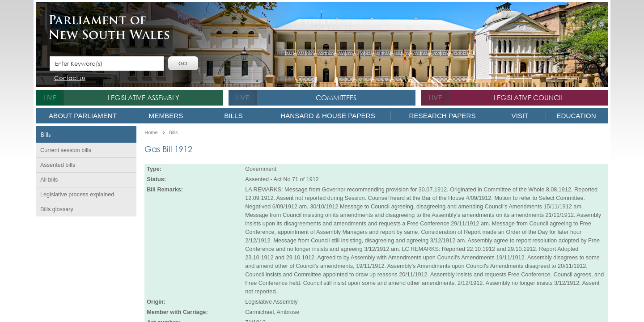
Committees (336, 97)
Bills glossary (57, 209)
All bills (49, 180)
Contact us (70, 78)
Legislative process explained (77, 195)
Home (151, 133)
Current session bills (66, 150)
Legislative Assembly (144, 97)
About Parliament (83, 116)
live (50, 97)
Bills (233, 116)
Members (166, 116)
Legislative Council (529, 97)
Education (576, 116)
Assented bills (58, 165)
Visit (520, 116)
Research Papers (442, 116)
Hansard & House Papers (328, 116)
